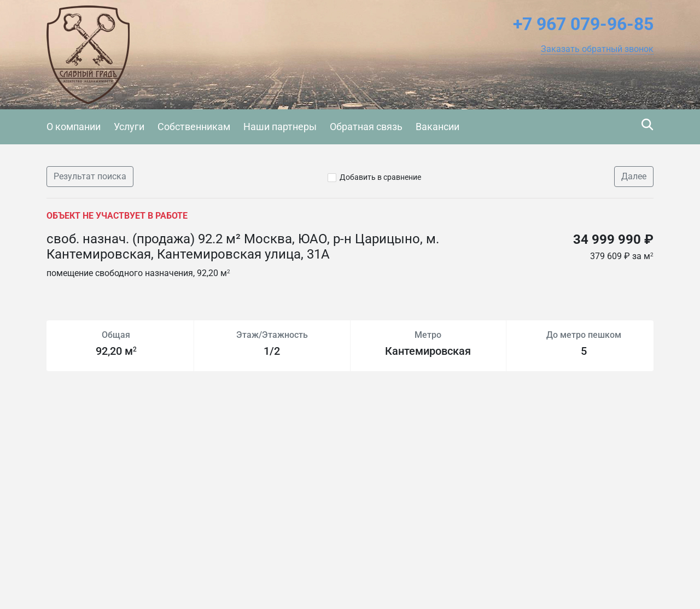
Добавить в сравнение (380, 177)
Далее (634, 176)
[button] (597, 49)
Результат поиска (90, 176)
